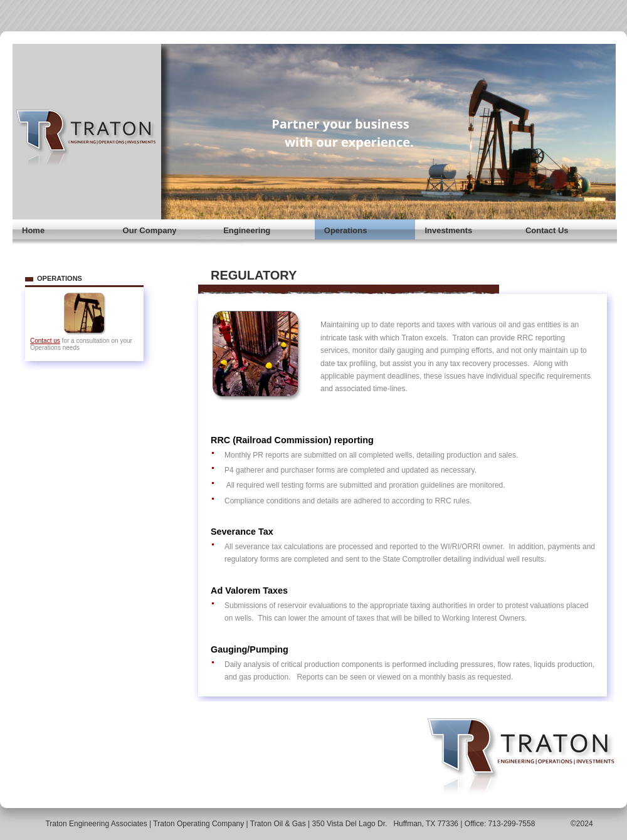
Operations (346, 230)
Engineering (247, 230)
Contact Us (547, 230)
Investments (448, 230)
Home (33, 230)
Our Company (150, 230)
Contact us (45, 341)
